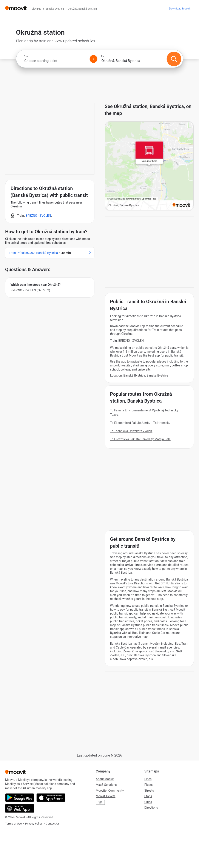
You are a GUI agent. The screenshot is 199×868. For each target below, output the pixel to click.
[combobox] (55, 61)
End (103, 56)
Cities (148, 802)
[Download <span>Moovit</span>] (180, 8)
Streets (149, 791)
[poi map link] (149, 166)
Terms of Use (13, 824)
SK (100, 802)
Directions (151, 808)
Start (27, 56)
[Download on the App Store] (51, 798)
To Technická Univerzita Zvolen (131, 431)
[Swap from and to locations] (94, 59)
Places (149, 785)
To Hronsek (161, 423)
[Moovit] (16, 8)
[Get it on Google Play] (20, 798)
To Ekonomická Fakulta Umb (130, 423)
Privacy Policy (34, 824)
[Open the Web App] (20, 808)
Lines (148, 779)
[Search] (174, 59)
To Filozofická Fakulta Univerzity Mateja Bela (140, 439)
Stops (148, 796)
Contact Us (53, 824)
